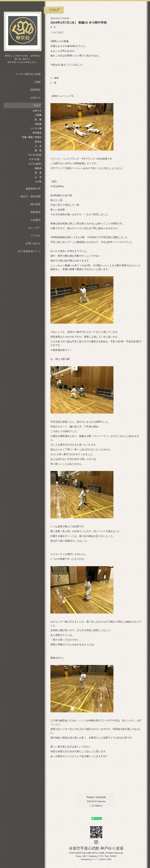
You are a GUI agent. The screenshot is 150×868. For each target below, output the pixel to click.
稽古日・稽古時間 (31, 196)
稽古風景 (36, 204)
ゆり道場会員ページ (29, 251)
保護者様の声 (33, 189)
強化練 (38, 124)
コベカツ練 (36, 128)
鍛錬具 (38, 168)
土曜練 (38, 115)
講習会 (38, 142)
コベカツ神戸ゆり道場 (28, 74)
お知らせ (36, 98)
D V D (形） (36, 159)
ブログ (37, 105)
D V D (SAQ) (35, 155)
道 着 (38, 173)
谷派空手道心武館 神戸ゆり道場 (96, 848)
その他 (38, 182)
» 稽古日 (96, 806)
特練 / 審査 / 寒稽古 (32, 137)
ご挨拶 (37, 82)
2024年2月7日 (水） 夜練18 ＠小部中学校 (79, 23)
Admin (103, 859)
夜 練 (53, 27)
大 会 (38, 146)
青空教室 (37, 133)
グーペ (95, 859)
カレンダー (34, 228)
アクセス (36, 236)
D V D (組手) (35, 164)
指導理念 (36, 90)
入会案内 (36, 220)
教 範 (38, 150)
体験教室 (36, 212)
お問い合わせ (33, 243)
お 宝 (38, 177)
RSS (109, 859)
